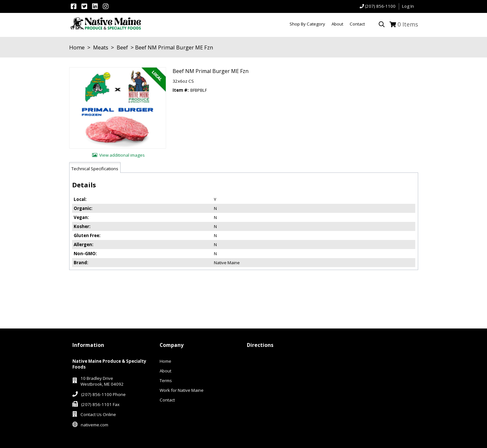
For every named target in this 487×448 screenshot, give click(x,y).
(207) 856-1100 (380, 6)
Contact (167, 400)
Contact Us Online (98, 414)
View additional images (122, 155)
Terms (166, 380)
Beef (122, 47)
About (165, 371)
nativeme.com (95, 425)
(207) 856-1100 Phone (103, 394)
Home (77, 47)
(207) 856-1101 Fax (100, 404)
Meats (101, 47)
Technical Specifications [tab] (95, 169)
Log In (408, 6)
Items (408, 24)
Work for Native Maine (182, 390)
